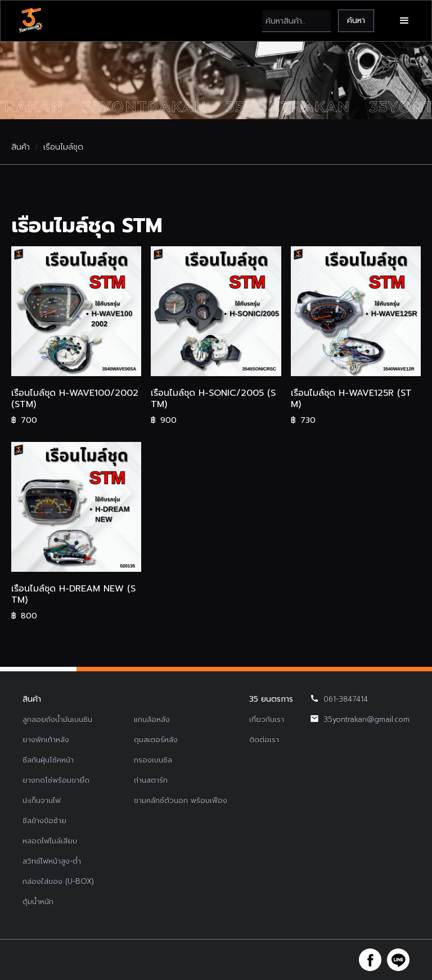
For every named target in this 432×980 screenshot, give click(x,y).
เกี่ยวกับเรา (267, 719)
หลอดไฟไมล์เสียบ (50, 841)
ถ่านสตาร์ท (151, 780)
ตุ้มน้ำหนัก (38, 902)
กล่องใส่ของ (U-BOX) (58, 881)
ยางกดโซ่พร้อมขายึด (56, 780)
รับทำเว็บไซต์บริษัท (300, 960)
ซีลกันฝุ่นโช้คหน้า (48, 760)
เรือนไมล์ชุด (63, 147)
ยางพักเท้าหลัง (46, 740)
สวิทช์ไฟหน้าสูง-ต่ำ (52, 861)
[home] (32, 21)
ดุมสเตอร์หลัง (156, 740)
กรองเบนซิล (153, 760)
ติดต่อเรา (264, 740)
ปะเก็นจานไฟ (42, 800)
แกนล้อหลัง (152, 719)
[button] (403, 21)
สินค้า (21, 147)
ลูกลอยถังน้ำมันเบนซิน (57, 719)
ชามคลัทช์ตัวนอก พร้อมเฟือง (181, 800)
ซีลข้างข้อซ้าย (44, 821)
